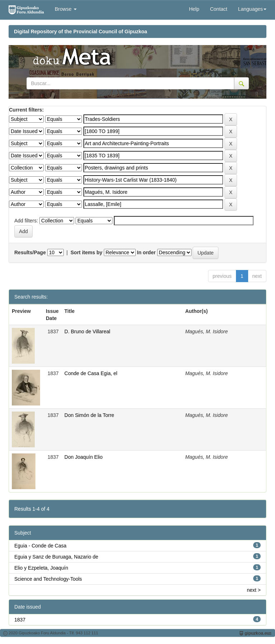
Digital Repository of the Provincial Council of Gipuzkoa (81, 31)
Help (194, 9)
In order (146, 252)
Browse (66, 9)
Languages (252, 9)
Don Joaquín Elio (84, 457)
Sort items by (86, 252)
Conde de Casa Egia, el (91, 373)
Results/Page (30, 252)
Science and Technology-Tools (48, 579)
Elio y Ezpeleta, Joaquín (41, 568)
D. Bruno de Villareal (87, 331)
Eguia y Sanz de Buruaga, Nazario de (56, 557)
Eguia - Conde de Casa (40, 546)
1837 (20, 620)
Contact (218, 9)
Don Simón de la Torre (89, 415)
